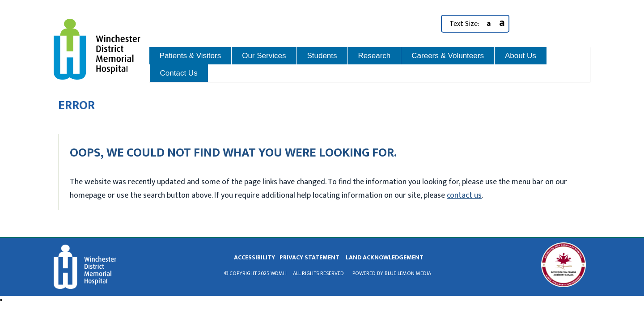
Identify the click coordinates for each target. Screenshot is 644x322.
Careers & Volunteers (448, 56)
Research (375, 56)
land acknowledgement (385, 257)
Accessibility (254, 257)
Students (322, 56)
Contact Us (179, 73)
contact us (464, 195)
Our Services (264, 56)
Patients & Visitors (191, 56)
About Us (521, 56)
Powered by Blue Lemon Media (392, 273)
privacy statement (309, 257)
